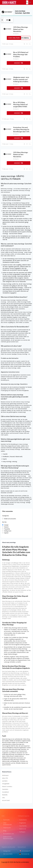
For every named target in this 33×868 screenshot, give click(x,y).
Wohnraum (5, 775)
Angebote (23, 823)
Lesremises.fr (25, 851)
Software (22, 832)
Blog (5, 831)
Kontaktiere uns (8, 834)
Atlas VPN (5, 778)
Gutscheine (23, 820)
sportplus (5, 781)
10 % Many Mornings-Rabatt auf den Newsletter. (21, 29)
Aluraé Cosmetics (7, 786)
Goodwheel (5, 792)
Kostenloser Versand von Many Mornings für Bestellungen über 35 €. (21, 129)
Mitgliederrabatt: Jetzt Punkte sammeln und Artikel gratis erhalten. (21, 79)
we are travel (6, 800)
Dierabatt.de (24, 854)
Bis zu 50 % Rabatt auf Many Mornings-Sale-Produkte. (21, 54)
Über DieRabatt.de (7, 824)
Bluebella (5, 795)
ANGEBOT (18, 63)
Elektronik (23, 829)
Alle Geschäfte (8, 854)
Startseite (6, 820)
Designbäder (6, 784)
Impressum (7, 828)
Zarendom (5, 789)
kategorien (7, 851)
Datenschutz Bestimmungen (8, 838)
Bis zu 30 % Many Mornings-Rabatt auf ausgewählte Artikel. (20, 104)
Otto (4, 798)
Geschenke (23, 826)
